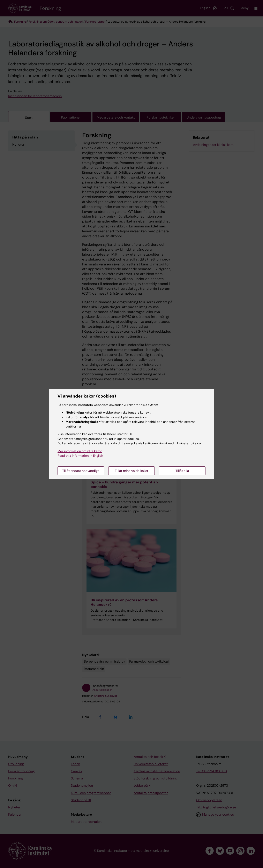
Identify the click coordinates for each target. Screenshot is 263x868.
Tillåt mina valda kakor (132, 471)
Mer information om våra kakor (80, 451)
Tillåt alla (182, 471)
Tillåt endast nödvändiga (81, 471)
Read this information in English (80, 456)
